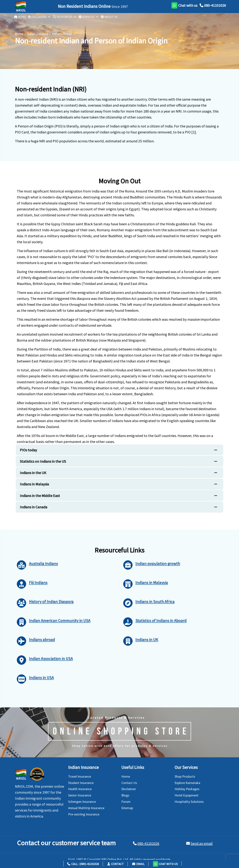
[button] (165, 863)
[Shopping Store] (119, 732)
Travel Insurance (80, 776)
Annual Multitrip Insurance (86, 808)
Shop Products (185, 776)
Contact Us (129, 783)
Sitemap (127, 808)
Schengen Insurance (82, 802)
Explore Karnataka (187, 783)
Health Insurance (80, 789)
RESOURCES (63, 17)
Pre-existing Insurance (84, 814)
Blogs (125, 795)
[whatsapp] (184, 5)
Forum (126, 802)
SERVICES (87, 17)
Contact (116, 864)
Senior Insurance (80, 795)
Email (138, 864)
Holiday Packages (187, 789)
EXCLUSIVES (37, 17)
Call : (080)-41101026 (83, 864)
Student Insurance (81, 783)
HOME (20, 17)
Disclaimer (129, 789)
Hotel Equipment (187, 795)
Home (126, 776)
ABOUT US (109, 17)
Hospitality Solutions (189, 802)
